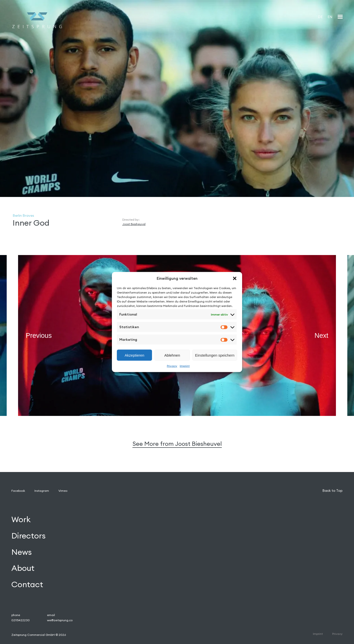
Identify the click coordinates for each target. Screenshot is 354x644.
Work (21, 519)
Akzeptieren (135, 355)
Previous (39, 335)
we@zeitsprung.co (60, 620)
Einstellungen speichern (215, 355)
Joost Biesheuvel (134, 224)
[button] (235, 278)
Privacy (172, 366)
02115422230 (21, 620)
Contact (27, 585)
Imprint (185, 366)
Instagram (42, 491)
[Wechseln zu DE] (320, 17)
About (23, 568)
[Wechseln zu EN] (330, 17)
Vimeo (63, 491)
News (22, 552)
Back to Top (332, 491)
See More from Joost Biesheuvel (177, 444)
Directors (28, 536)
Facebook (18, 491)
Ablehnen (172, 355)
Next (321, 335)
